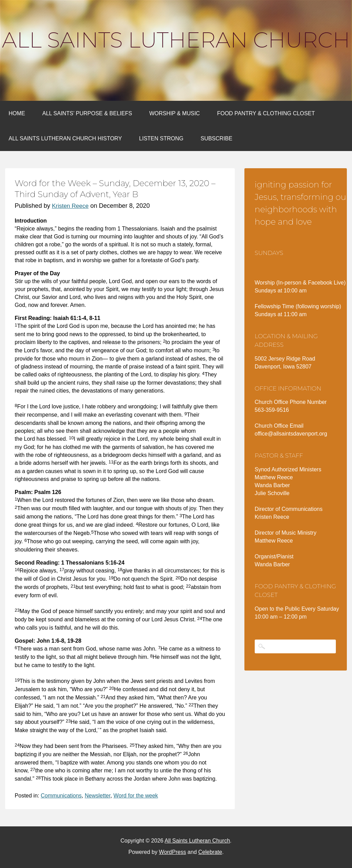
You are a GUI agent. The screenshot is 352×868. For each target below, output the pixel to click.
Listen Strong (161, 138)
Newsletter (97, 796)
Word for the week (136, 796)
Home (17, 113)
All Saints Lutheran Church (176, 40)
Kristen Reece (70, 206)
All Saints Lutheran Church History (65, 138)
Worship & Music (174, 113)
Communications (61, 796)
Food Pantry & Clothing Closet (266, 113)
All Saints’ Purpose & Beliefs (87, 113)
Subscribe (216, 138)
